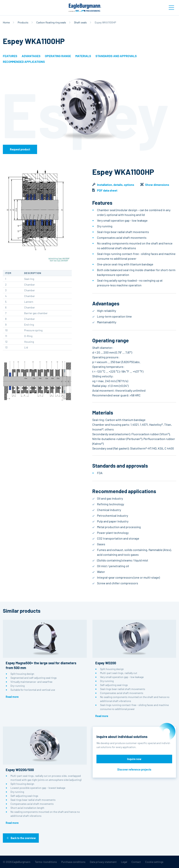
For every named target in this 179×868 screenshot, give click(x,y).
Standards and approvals (116, 56)
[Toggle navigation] (171, 8)
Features (10, 56)
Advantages (31, 56)
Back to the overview (23, 838)
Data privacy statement (103, 862)
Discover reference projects (134, 769)
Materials (83, 56)
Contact (136, 862)
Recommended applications (24, 62)
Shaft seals (80, 22)
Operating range (58, 56)
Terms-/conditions (46, 862)
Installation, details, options (116, 185)
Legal (124, 862)
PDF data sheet (107, 190)
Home (6, 22)
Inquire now (134, 759)
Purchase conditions (73, 862)
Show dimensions (157, 185)
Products (23, 22)
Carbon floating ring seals (51, 22)
